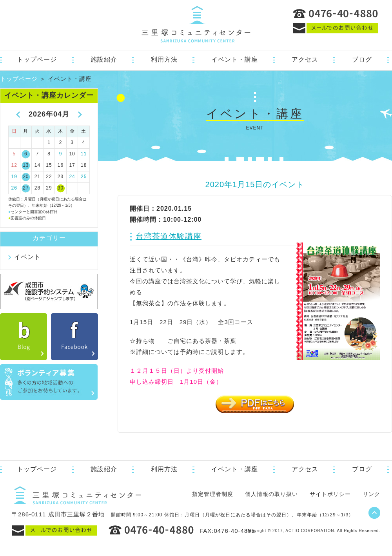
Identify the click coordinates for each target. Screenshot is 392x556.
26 (14, 188)
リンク (371, 494)
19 (14, 177)
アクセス (305, 59)
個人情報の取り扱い (271, 494)
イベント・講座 (235, 59)
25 (84, 177)
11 (84, 154)
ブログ (362, 59)
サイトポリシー (330, 494)
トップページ (37, 59)
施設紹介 (104, 59)
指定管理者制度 (213, 494)
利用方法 (164, 59)
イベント (27, 257)
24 (72, 177)
